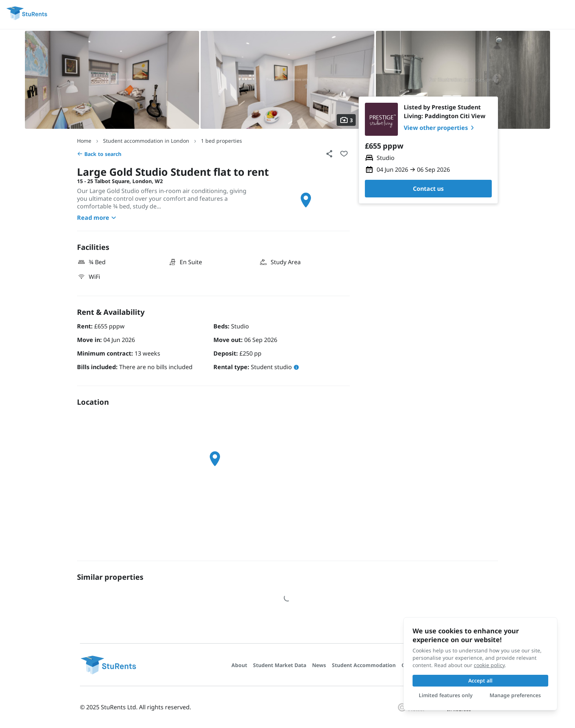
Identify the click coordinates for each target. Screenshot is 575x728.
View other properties (440, 128)
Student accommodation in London (146, 141)
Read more (98, 218)
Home (84, 141)
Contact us (428, 189)
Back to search (99, 154)
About (239, 665)
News (319, 665)
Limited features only (446, 695)
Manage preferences (515, 695)
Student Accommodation (364, 665)
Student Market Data (280, 665)
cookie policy (489, 665)
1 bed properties (221, 141)
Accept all (480, 680)
